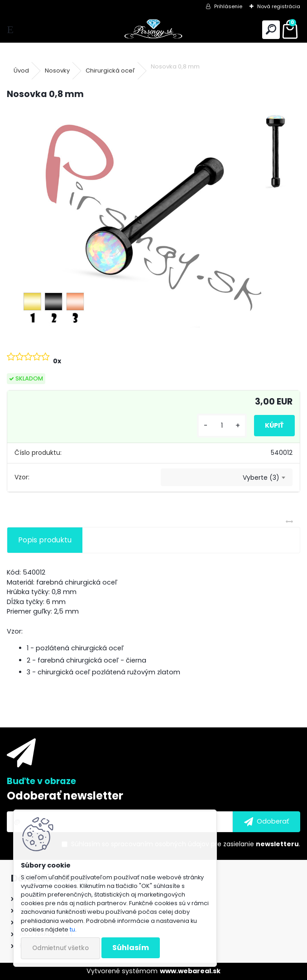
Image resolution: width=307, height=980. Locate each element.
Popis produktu (45, 540)
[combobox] (227, 478)
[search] (271, 30)
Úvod (21, 71)
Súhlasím (131, 948)
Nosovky (57, 71)
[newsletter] (266, 822)
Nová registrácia (279, 6)
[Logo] (153, 30)
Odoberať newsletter (65, 796)
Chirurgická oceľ (110, 71)
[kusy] (222, 426)
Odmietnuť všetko (60, 948)
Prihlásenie (228, 6)
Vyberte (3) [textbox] (261, 478)
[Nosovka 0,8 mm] (153, 218)
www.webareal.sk (190, 971)
